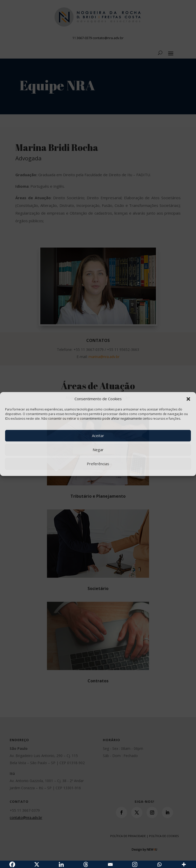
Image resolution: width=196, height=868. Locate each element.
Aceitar (98, 436)
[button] (188, 399)
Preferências (98, 464)
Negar (98, 450)
